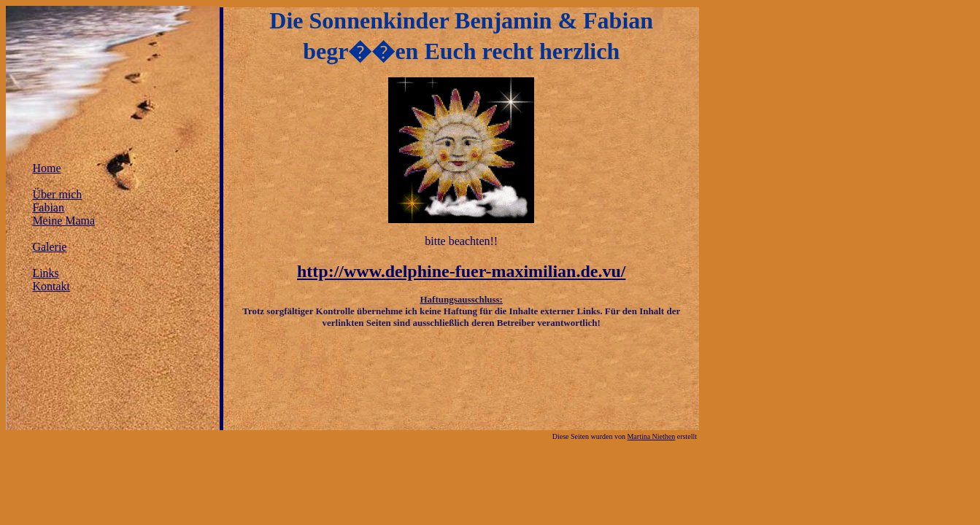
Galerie (49, 247)
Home (46, 168)
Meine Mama (63, 221)
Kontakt (51, 286)
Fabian (48, 207)
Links (45, 273)
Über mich (57, 194)
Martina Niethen (651, 436)
